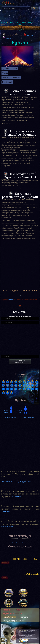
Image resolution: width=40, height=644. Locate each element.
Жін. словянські (29, 417)
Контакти (24, 617)
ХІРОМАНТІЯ (7, 526)
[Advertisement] (20, 265)
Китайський (7, 82)
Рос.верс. (7, 38)
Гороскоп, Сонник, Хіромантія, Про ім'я (17, 543)
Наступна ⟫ (30, 291)
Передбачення (9, 617)
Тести (17, 610)
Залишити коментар (20, 362)
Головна (4, 22)
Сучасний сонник (10, 68)
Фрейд (5, 73)
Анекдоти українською (13, 620)
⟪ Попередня (10, 291)
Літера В (30, 22)
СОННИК (17, 496)
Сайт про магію (23, 630)
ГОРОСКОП (6, 512)
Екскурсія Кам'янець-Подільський (16, 481)
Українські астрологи (12, 613)
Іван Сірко (30, 35)
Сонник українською (17, 22)
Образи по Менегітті (11, 78)
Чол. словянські (10, 417)
